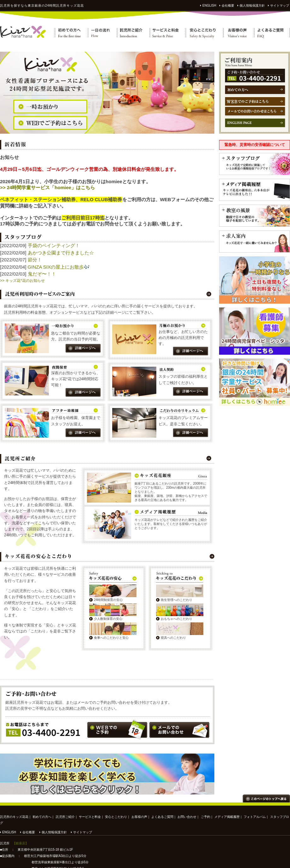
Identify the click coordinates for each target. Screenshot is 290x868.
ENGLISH (209, 6)
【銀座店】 (20, 843)
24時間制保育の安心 (108, 600)
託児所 (5, 6)
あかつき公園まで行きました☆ (61, 253)
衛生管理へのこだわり (177, 600)
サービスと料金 (90, 817)
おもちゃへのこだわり (177, 619)
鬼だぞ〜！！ (42, 274)
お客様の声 (139, 817)
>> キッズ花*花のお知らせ (22, 281)
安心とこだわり (116, 817)
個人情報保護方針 (252, 6)
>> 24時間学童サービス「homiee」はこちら (47, 187)
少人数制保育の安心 (108, 619)
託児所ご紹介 (65, 817)
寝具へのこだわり (173, 638)
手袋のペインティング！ (54, 245)
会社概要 (228, 6)
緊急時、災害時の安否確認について (255, 145)
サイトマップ (280, 6)
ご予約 (206, 817)
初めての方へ (42, 817)
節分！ (35, 260)
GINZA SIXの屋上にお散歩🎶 (59, 267)
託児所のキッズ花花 (14, 817)
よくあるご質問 (162, 817)
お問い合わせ (187, 817)
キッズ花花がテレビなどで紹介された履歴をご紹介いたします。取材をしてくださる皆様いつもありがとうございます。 (171, 524)
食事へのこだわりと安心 (111, 638)
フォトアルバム (255, 817)
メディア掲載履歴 (227, 817)
